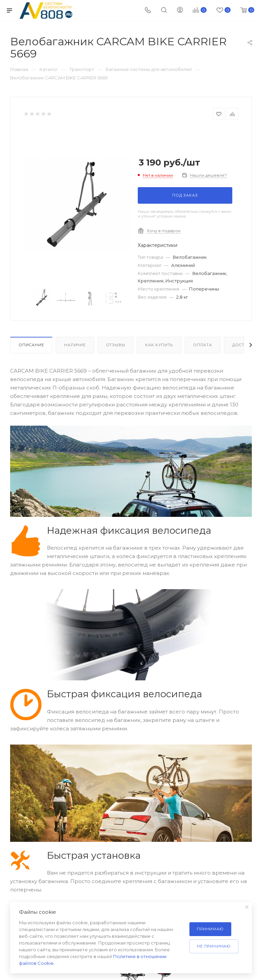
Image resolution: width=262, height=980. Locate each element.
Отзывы (116, 345)
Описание (31, 345)
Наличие (75, 345)
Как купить (159, 345)
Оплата (203, 345)
